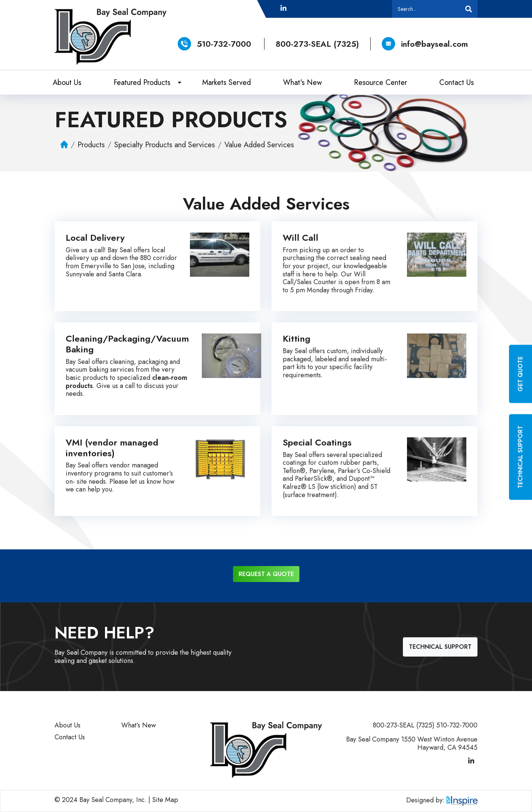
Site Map (165, 800)
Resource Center (380, 83)
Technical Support (440, 647)
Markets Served (226, 83)
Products (91, 144)
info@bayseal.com (425, 44)
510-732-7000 (224, 44)
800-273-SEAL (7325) (317, 44)
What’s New (139, 725)
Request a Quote (266, 574)
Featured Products (142, 83)
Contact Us (457, 83)
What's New (303, 83)
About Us (67, 83)
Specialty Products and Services (165, 144)
